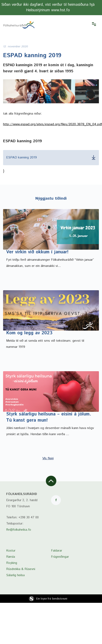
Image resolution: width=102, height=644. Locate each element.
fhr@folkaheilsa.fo (19, 530)
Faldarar (57, 551)
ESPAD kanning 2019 (51, 158)
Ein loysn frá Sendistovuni (48, 599)
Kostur (11, 551)
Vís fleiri (48, 458)
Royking (12, 563)
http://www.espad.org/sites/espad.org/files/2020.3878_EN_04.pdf (53, 124)
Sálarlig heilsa (15, 575)
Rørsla (11, 557)
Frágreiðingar (60, 557)
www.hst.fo (60, 10)
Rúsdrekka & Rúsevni (21, 569)
